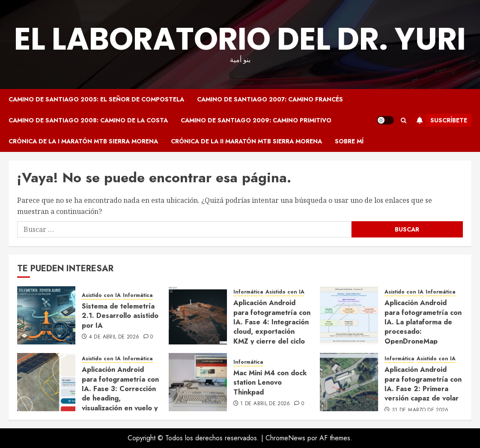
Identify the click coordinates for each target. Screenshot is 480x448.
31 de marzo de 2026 (420, 410)
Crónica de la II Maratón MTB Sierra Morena (246, 141)
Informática (138, 295)
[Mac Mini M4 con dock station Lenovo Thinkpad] (198, 382)
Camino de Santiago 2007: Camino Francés (270, 99)
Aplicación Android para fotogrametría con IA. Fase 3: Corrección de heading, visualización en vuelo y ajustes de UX (120, 393)
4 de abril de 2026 (114, 337)
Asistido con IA (101, 295)
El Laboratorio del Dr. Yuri (240, 39)
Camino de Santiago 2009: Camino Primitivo (256, 120)
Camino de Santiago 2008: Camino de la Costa (88, 120)
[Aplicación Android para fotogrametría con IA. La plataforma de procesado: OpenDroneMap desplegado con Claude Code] (349, 315)
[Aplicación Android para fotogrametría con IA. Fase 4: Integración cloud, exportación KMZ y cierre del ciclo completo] (198, 315)
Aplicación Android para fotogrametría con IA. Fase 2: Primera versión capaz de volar (423, 384)
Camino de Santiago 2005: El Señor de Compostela (96, 99)
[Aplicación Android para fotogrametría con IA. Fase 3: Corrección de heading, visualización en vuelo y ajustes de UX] (46, 382)
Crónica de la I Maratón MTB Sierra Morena (83, 141)
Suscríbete (440, 120)
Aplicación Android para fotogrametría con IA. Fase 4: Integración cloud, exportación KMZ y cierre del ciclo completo (272, 327)
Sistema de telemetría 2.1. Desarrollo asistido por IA (120, 316)
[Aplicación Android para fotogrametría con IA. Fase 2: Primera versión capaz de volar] (349, 382)
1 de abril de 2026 (265, 404)
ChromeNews (285, 438)
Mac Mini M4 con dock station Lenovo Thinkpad (270, 383)
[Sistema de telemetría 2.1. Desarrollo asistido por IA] (46, 315)
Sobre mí (349, 141)
